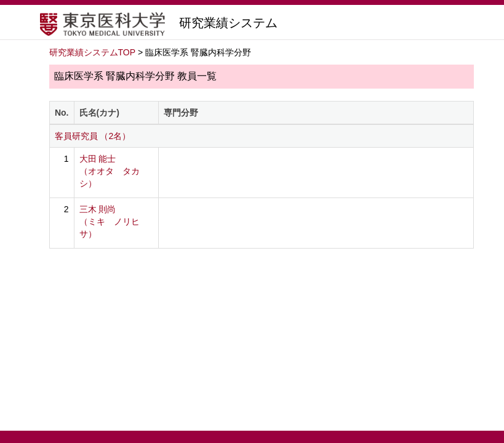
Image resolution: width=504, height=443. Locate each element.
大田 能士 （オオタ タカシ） (110, 171)
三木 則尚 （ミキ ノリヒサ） (110, 221)
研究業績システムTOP (93, 52)
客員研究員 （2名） (93, 136)
